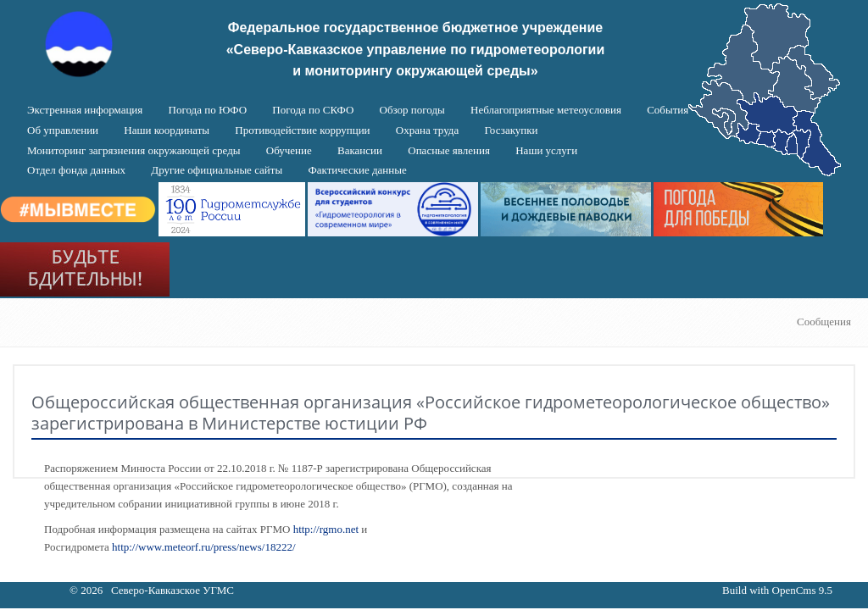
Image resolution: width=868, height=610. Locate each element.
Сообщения (824, 322)
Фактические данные (357, 170)
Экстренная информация (85, 110)
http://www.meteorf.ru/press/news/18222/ (204, 547)
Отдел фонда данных (76, 170)
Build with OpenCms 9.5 (777, 590)
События (668, 110)
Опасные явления (449, 150)
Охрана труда (427, 130)
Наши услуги (546, 150)
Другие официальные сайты (217, 170)
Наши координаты (167, 130)
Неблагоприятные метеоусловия (546, 110)
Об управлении (63, 130)
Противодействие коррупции (302, 130)
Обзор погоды (412, 110)
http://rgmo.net (326, 529)
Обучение (289, 150)
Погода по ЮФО (208, 110)
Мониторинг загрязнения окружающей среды (134, 150)
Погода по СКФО (313, 110)
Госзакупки (511, 130)
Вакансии (360, 150)
